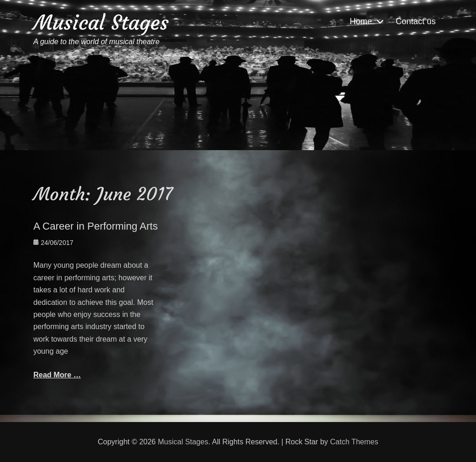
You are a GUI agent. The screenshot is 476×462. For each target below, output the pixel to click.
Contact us (416, 21)
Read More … (57, 375)
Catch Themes (354, 442)
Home (361, 21)
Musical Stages (101, 23)
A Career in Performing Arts (96, 226)
